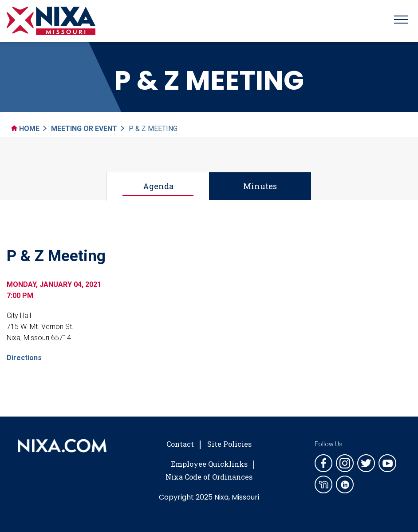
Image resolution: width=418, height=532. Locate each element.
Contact (180, 444)
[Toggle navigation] (401, 21)
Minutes (260, 186)
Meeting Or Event (84, 129)
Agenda (158, 186)
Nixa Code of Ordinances (209, 477)
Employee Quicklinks (209, 464)
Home (25, 129)
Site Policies (229, 444)
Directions (24, 358)
